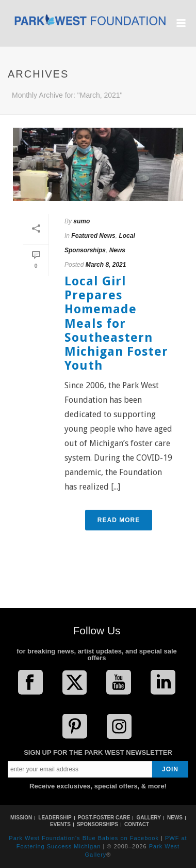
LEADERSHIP (55, 818)
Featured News (93, 236)
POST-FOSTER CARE (104, 818)
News (117, 250)
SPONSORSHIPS (97, 824)
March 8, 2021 (106, 265)
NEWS (175, 818)
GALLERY (148, 818)
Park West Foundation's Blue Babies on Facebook (84, 838)
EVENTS (60, 824)
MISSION (21, 818)
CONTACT (137, 824)
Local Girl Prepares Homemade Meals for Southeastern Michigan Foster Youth (116, 324)
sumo (81, 221)
